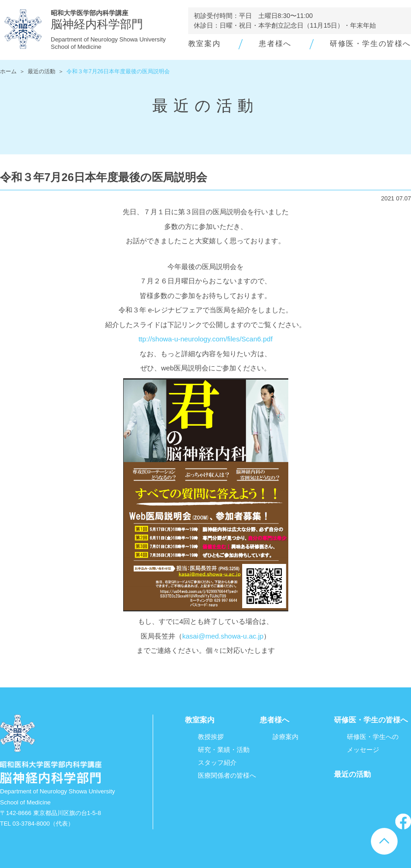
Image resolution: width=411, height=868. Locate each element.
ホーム (8, 71)
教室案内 (204, 44)
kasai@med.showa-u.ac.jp (223, 636)
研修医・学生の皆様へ (370, 44)
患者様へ (275, 44)
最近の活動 (42, 71)
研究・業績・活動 (224, 750)
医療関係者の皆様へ (227, 775)
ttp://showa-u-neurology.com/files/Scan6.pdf (205, 339)
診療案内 (286, 737)
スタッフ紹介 (217, 762)
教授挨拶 (211, 737)
